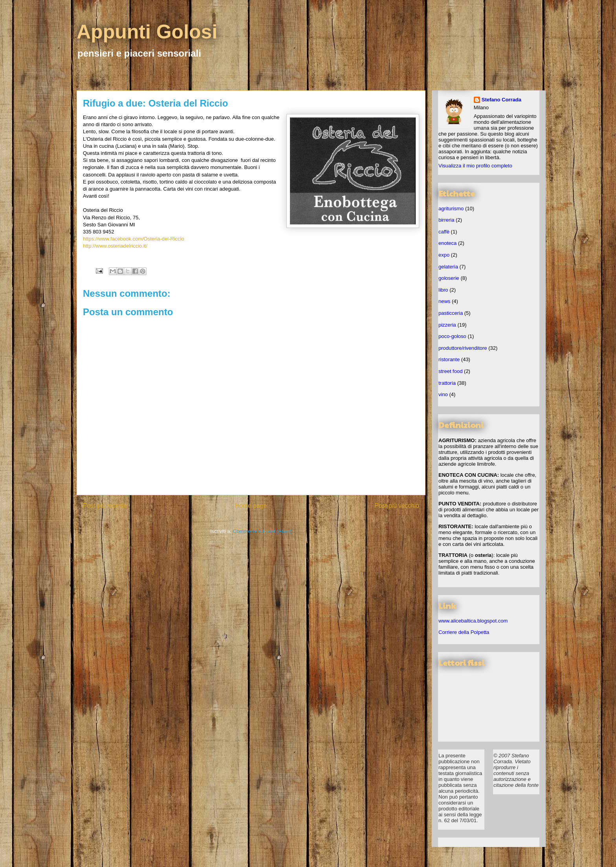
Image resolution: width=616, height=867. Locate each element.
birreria (446, 220)
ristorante (449, 359)
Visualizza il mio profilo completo (475, 166)
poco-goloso (452, 336)
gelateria (448, 267)
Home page (251, 506)
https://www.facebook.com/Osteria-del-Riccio (134, 239)
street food (450, 371)
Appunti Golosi (147, 32)
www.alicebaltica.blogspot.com (473, 621)
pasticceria (451, 313)
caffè (444, 232)
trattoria (447, 383)
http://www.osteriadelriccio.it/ (115, 246)
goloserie (449, 278)
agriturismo (451, 208)
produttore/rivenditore (463, 348)
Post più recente (105, 506)
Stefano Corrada (501, 100)
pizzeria (447, 325)
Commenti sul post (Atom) (262, 531)
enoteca (447, 243)
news (444, 301)
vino (443, 394)
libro (443, 290)
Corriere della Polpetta (464, 632)
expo (444, 255)
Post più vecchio (397, 506)
